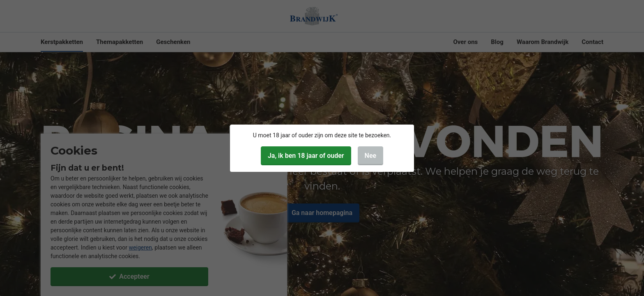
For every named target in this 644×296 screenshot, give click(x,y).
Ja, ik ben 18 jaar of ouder (306, 156)
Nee (371, 156)
